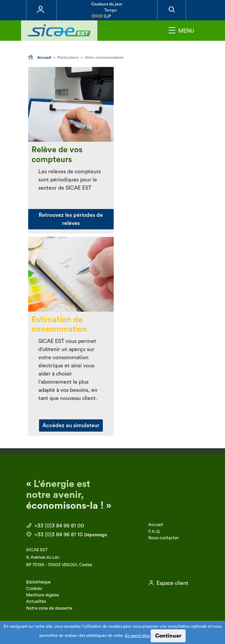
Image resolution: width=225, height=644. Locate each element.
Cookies (34, 589)
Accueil (40, 57)
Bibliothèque (38, 582)
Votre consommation (104, 57)
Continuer (168, 636)
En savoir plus (137, 636)
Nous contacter (164, 538)
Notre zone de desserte (49, 608)
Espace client (168, 583)
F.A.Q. (155, 532)
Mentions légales (43, 595)
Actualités (36, 602)
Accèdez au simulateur (71, 425)
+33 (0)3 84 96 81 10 (67, 535)
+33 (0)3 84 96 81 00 (55, 526)
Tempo (104, 10)
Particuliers (68, 57)
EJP (101, 16)
